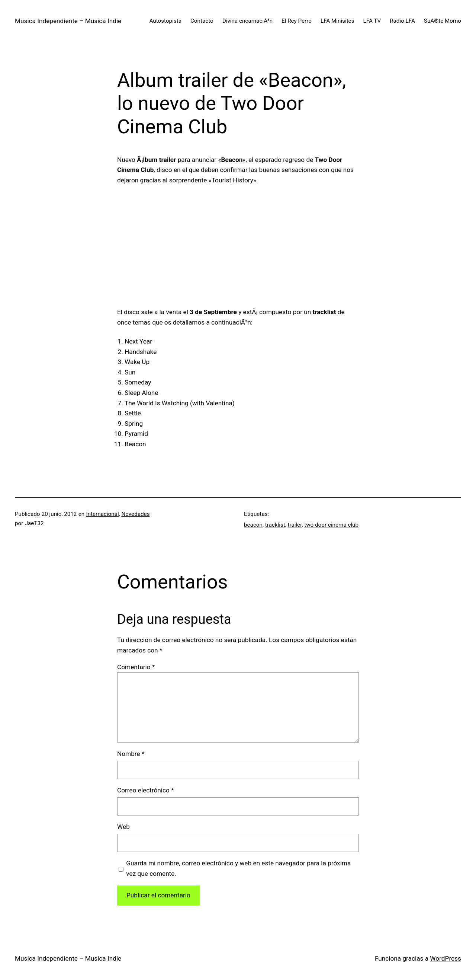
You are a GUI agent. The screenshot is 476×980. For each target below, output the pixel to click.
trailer (295, 525)
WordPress (446, 958)
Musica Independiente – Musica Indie (68, 21)
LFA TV (372, 21)
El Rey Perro (297, 21)
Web (123, 827)
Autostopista (165, 21)
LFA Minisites (337, 21)
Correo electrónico (146, 790)
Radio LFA (402, 21)
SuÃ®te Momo (443, 21)
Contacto (202, 21)
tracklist (275, 525)
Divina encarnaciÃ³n (247, 21)
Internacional (102, 514)
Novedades (135, 514)
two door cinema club (331, 525)
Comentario (136, 667)
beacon (253, 525)
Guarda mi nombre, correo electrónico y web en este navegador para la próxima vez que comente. (238, 868)
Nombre (131, 754)
